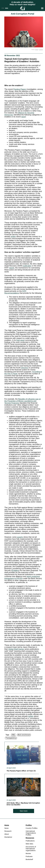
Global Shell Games (16, 649)
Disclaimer (8, 837)
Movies (28, 853)
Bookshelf (29, 859)
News (7, 828)
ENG (7, 8)
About (7, 834)
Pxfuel (37, 50)
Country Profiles (32, 828)
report (23, 117)
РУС (3, 8)
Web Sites (29, 844)
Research (8, 831)
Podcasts (29, 856)
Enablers (15, 571)
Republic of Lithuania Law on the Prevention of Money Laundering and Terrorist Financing (23, 401)
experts (20, 537)
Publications (30, 841)
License (41, 50)
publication (27, 266)
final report (21, 340)
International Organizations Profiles (31, 833)
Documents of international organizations (31, 849)
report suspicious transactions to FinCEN (22, 577)
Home (7, 825)
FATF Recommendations (15, 292)
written (13, 237)
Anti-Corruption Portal (22, 14)
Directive (24, 368)
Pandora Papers (20, 89)
